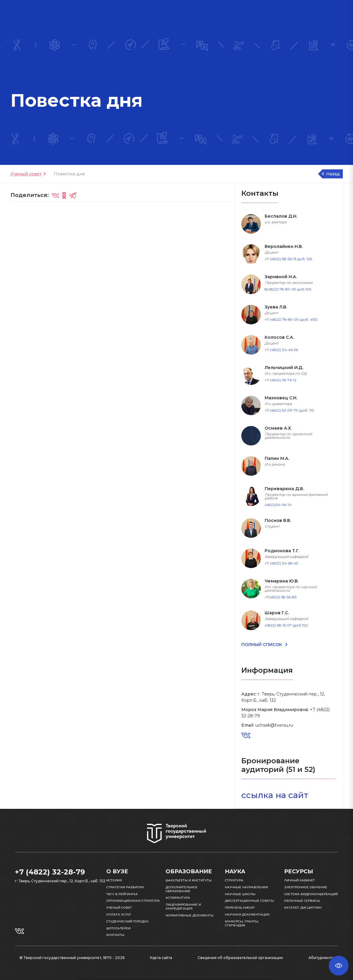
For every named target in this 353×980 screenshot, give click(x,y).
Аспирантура (178, 898)
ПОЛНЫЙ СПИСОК (262, 645)
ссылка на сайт (276, 795)
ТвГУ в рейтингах (122, 894)
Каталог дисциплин (303, 908)
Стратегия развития (125, 887)
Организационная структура (133, 901)
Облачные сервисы (302, 901)
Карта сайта (161, 958)
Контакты (115, 935)
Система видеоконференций (311, 894)
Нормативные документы (190, 915)
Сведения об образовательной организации (240, 958)
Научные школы (240, 894)
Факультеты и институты (189, 880)
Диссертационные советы (249, 901)
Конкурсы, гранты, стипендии (242, 923)
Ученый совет (26, 174)
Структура (234, 880)
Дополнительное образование (182, 889)
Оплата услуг (119, 914)
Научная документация (247, 914)
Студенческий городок (127, 921)
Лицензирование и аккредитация (183, 907)
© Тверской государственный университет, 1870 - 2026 (72, 958)
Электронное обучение (306, 887)
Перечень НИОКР (240, 908)
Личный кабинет (300, 880)
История (114, 880)
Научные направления (246, 887)
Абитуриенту (321, 958)
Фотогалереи (118, 928)
